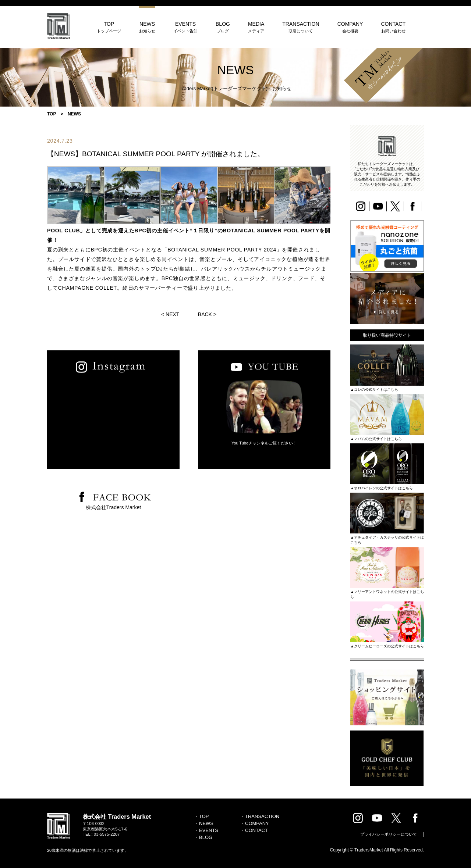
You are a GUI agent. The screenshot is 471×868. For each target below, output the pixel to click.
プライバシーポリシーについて (389, 834)
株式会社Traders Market (113, 507)
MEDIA (256, 27)
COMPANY (350, 27)
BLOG (223, 27)
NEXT (172, 314)
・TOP (202, 816)
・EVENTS (206, 830)
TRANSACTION (301, 27)
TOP (109, 27)
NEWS (147, 27)
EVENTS (185, 27)
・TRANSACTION (260, 816)
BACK (205, 314)
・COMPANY (255, 823)
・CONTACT (254, 830)
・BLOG (203, 837)
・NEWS (204, 823)
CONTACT (393, 27)
